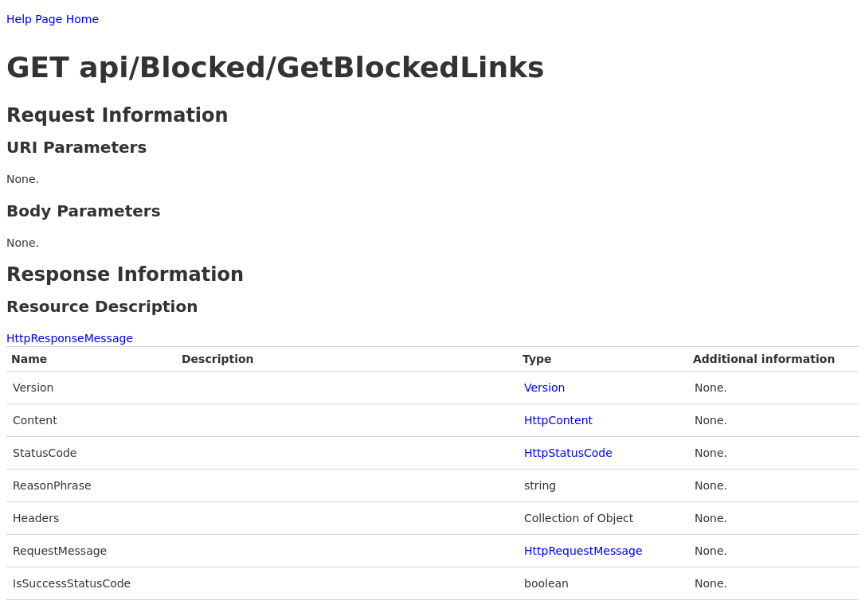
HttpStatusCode (568, 453)
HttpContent (558, 420)
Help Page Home (53, 19)
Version (544, 388)
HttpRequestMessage (583, 551)
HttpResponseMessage (70, 338)
